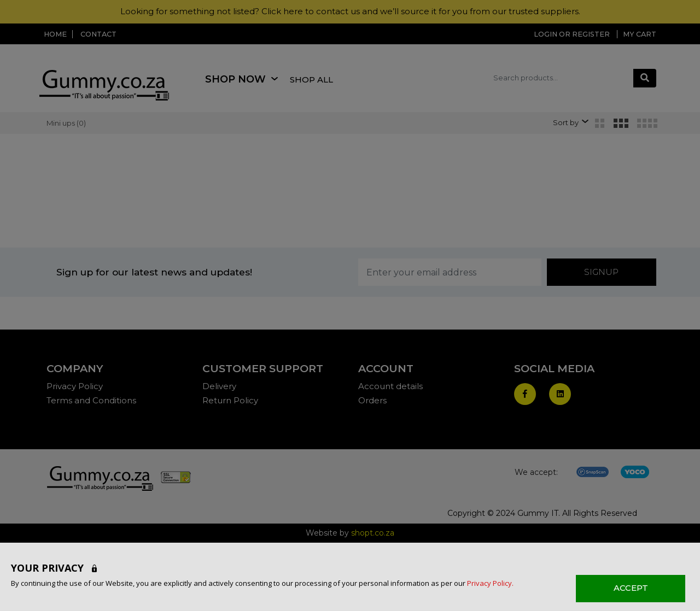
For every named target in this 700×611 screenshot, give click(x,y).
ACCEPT (631, 588)
